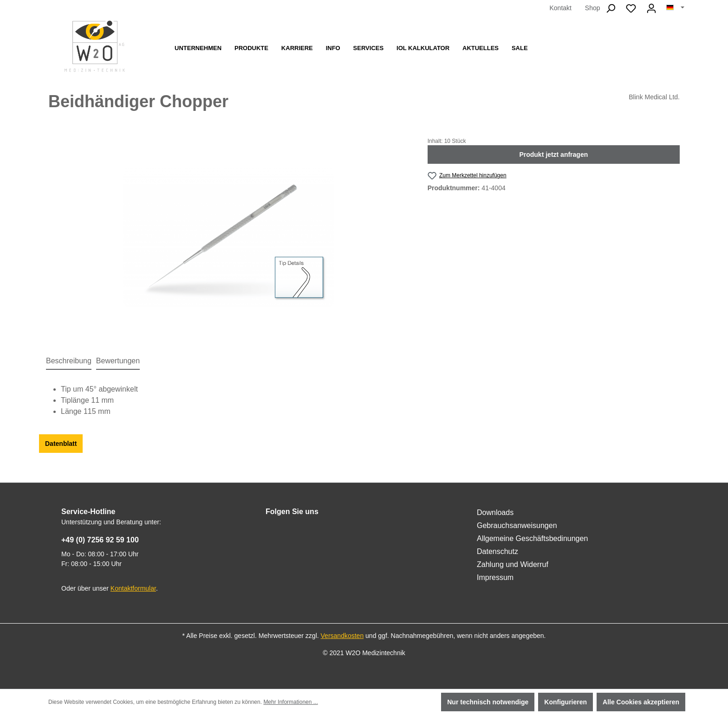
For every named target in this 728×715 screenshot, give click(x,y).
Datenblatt (61, 444)
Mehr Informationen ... (290, 702)
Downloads (495, 512)
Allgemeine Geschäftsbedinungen (532, 538)
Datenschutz (497, 551)
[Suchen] (611, 8)
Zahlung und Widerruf (513, 564)
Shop (593, 8)
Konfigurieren (565, 702)
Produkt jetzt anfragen (553, 155)
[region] (229, 237)
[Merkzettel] (631, 8)
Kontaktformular (133, 588)
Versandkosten (342, 636)
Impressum (495, 577)
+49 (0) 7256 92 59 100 (100, 540)
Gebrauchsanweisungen (517, 525)
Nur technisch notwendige (488, 702)
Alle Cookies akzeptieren (641, 702)
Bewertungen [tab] (118, 361)
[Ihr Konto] (651, 8)
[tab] (69, 361)
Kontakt (560, 8)
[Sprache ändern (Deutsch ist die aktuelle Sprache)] (675, 8)
